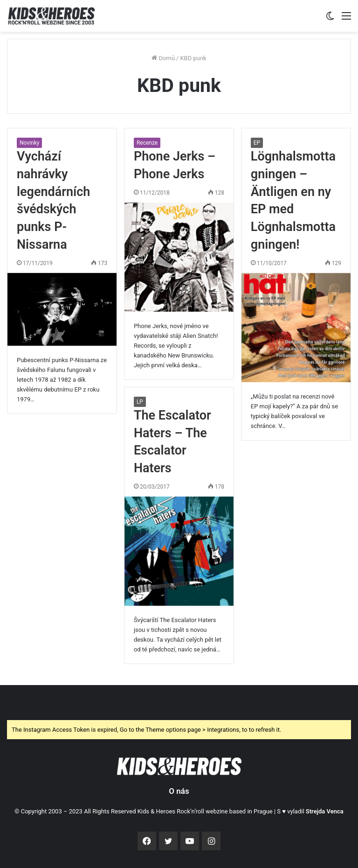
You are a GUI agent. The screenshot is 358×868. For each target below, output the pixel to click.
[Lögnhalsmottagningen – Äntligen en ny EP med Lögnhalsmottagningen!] (296, 328)
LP (140, 402)
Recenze (147, 143)
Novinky (29, 143)
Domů (163, 58)
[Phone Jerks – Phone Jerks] (179, 257)
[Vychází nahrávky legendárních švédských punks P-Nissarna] (62, 309)
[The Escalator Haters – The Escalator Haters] (179, 551)
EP (257, 143)
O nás (179, 791)
